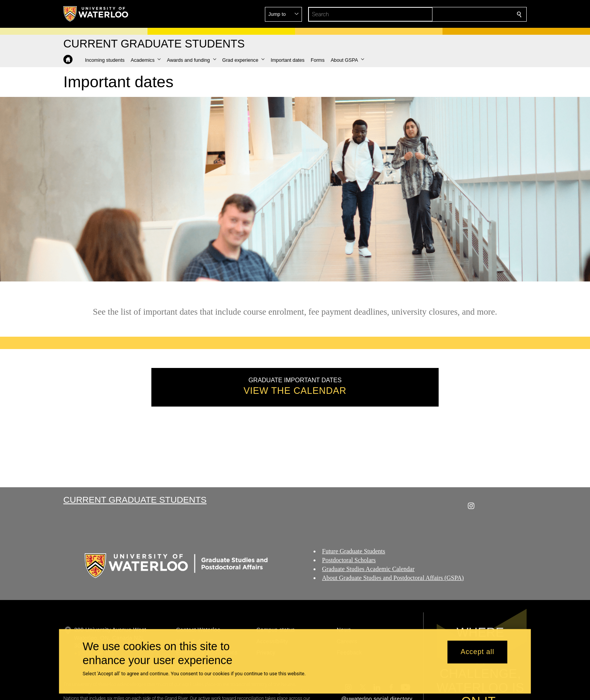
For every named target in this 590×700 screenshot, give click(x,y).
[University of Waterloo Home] (96, 14)
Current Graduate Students (135, 500)
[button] (463, 14)
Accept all (477, 652)
